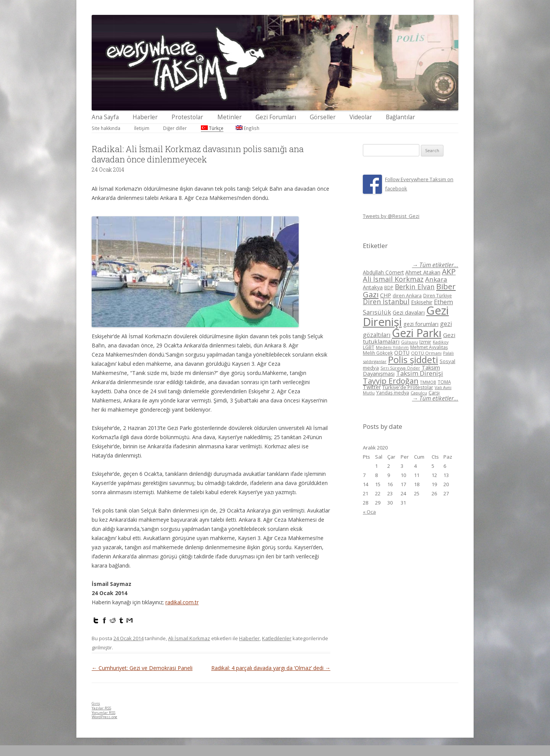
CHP (386, 295)
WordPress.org (104, 717)
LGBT (369, 347)
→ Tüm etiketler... (435, 265)
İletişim (142, 128)
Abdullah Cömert (383, 272)
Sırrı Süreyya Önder (400, 368)
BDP (389, 288)
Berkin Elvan (415, 287)
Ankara (436, 279)
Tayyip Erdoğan (391, 381)
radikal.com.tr (182, 602)
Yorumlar (104, 713)
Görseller (323, 117)
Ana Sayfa (105, 117)
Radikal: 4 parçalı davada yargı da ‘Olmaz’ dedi (271, 668)
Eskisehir (422, 302)
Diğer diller (175, 128)
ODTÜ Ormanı (426, 353)
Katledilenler (277, 638)
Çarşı (434, 393)
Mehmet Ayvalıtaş (429, 347)
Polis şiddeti (413, 360)
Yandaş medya (393, 393)
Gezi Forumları (276, 117)
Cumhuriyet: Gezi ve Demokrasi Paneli (142, 668)
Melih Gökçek (378, 353)
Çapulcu (419, 393)
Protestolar (187, 117)
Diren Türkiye (438, 295)
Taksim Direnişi (420, 373)
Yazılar (101, 708)
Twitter (372, 387)
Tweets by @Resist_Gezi (391, 216)
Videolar (361, 117)
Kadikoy (441, 342)
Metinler (230, 117)
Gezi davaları (409, 312)
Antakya (373, 287)
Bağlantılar (400, 117)
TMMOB (428, 382)
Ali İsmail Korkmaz (189, 638)
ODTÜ (402, 353)
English (247, 128)
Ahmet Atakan (423, 272)
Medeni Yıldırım (392, 347)
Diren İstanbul (386, 302)
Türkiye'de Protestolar (408, 387)
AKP (449, 272)
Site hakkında (106, 128)
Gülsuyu (409, 342)
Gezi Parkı (417, 333)
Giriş (96, 703)
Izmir (425, 342)
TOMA (444, 382)
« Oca (369, 512)
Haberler (145, 117)
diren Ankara (407, 296)
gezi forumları (421, 324)
